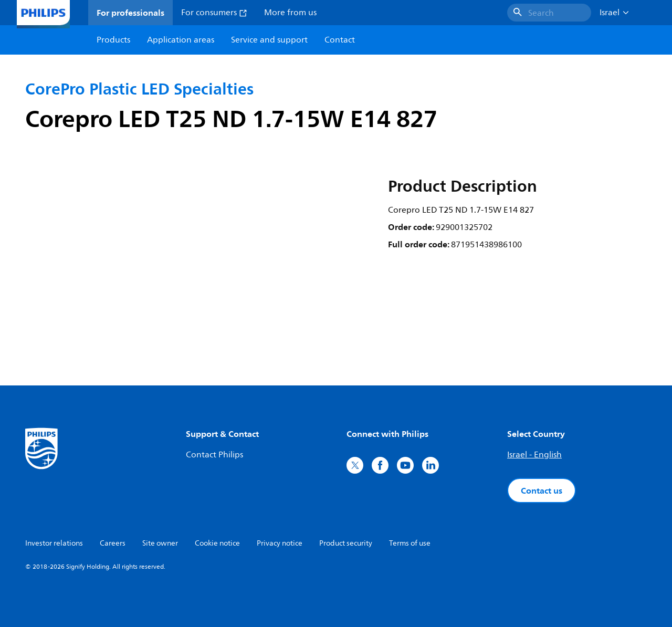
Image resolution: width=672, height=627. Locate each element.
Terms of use (410, 543)
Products (113, 40)
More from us (290, 13)
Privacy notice (280, 543)
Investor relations (54, 543)
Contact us (542, 490)
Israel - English (534, 455)
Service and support (269, 40)
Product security (346, 543)
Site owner (160, 543)
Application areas (181, 40)
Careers (113, 543)
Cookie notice (217, 543)
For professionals (130, 13)
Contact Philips (214, 455)
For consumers (214, 13)
